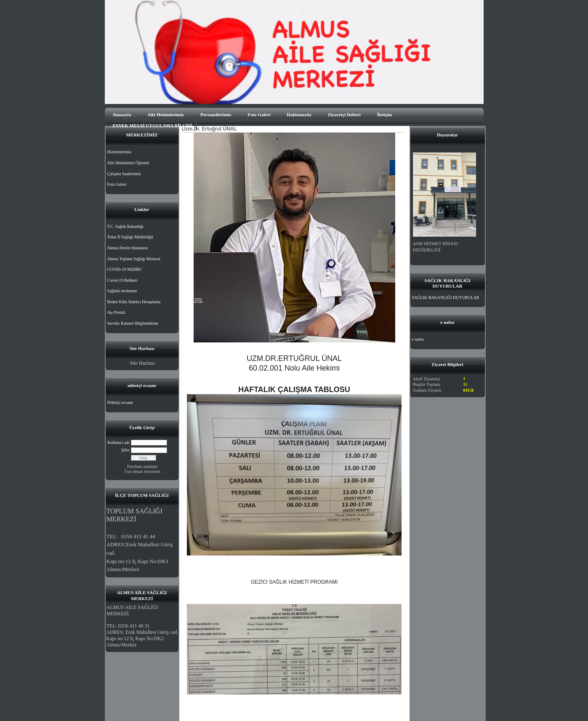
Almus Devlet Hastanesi (128, 248)
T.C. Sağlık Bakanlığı (125, 226)
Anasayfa (122, 115)
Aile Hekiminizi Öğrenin (128, 163)
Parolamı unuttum (142, 466)
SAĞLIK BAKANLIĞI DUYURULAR (446, 298)
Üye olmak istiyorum (142, 471)
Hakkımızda (299, 115)
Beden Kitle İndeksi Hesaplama (134, 302)
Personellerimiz (216, 115)
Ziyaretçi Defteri (344, 115)
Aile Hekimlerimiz (166, 115)
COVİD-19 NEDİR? (125, 269)
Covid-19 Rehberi (122, 280)
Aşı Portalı (116, 312)
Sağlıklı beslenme (122, 291)
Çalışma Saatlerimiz (124, 174)
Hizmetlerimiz (120, 152)
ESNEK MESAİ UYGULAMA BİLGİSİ (153, 126)
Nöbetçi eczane (120, 402)
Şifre (125, 450)
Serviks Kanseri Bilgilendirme (133, 323)
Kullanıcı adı (119, 442)
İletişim (384, 115)
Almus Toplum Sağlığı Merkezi (134, 259)
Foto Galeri (259, 115)
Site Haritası (142, 363)
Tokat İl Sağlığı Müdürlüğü (130, 237)
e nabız (418, 339)
